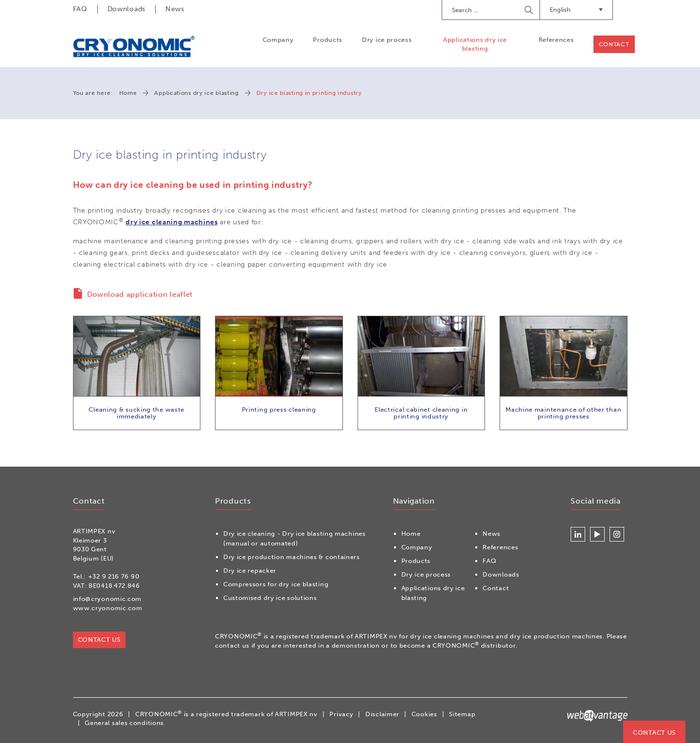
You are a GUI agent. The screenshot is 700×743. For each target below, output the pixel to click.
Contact (614, 44)
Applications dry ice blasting (475, 44)
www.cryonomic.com (108, 608)
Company (278, 40)
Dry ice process (387, 40)
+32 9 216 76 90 (114, 576)
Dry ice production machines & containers (292, 557)
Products (328, 40)
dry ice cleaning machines (172, 222)
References (556, 40)
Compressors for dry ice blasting (276, 584)
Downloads (126, 9)
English (576, 9)
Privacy (341, 714)
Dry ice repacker (250, 571)
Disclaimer (382, 714)
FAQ (80, 9)
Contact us (654, 733)
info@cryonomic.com (108, 599)
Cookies (424, 714)
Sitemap (462, 714)
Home (128, 93)
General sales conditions (124, 723)
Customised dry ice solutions (270, 598)
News (175, 9)
